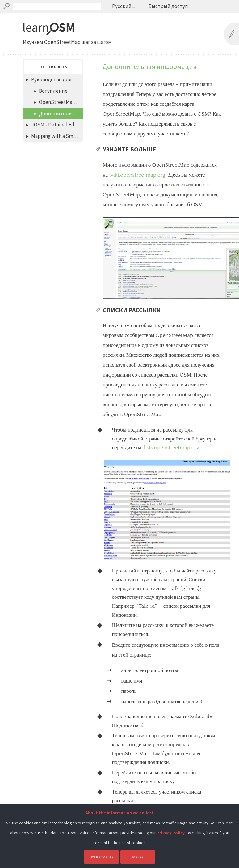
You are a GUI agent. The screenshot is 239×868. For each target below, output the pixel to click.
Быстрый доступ (168, 6)
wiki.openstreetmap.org (137, 175)
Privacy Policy (171, 833)
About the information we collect (120, 813)
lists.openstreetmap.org (172, 448)
